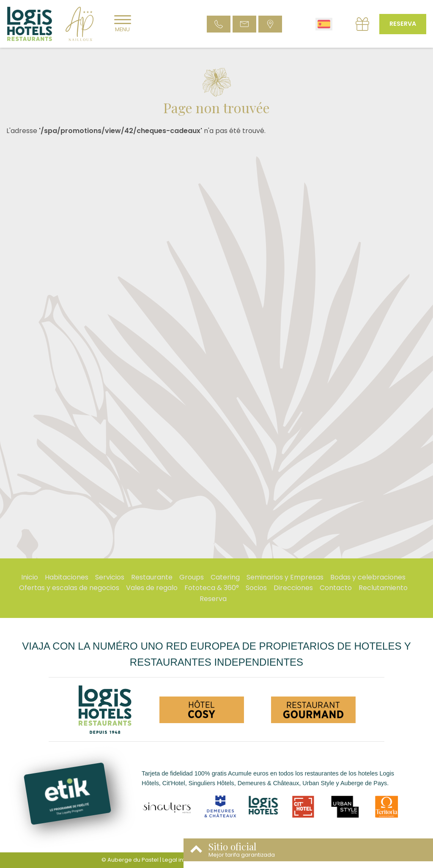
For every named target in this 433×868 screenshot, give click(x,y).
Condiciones (232, 860)
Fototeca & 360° (212, 588)
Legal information (186, 860)
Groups (192, 577)
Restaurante (152, 577)
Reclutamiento (383, 588)
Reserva (403, 24)
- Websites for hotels (292, 860)
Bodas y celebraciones (368, 577)
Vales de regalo (152, 588)
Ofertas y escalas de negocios (69, 588)
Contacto (336, 588)
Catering (225, 577)
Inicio (30, 577)
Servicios (110, 577)
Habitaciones (67, 577)
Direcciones (293, 588)
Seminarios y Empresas (285, 577)
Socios (256, 588)
